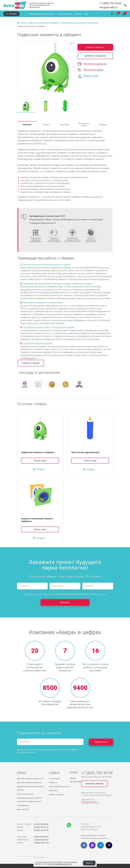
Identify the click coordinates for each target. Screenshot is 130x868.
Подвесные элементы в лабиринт (31, 26)
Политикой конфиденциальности (60, 864)
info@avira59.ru (109, 7)
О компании (54, 779)
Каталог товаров (27, 23)
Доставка (65, 124)
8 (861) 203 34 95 (41, 837)
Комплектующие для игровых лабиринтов (80, 23)
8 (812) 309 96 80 (41, 824)
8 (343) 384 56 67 (41, 840)
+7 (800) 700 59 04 (110, 3)
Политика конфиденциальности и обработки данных (91, 827)
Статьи (74, 772)
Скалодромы (23, 805)
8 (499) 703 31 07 (41, 827)
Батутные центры (25, 794)
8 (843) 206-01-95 (41, 843)
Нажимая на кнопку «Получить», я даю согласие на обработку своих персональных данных (65, 594)
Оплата (46, 124)
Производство (64, 14)
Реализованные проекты (41, 14)
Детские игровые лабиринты (48, 23)
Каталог (13, 14)
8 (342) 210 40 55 (41, 830)
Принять (89, 863)
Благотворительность (59, 787)
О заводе (54, 773)
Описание (27, 124)
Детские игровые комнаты (29, 782)
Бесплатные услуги (84, 124)
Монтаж (103, 124)
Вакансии (53, 790)
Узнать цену (40, 460)
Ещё (87, 14)
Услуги (78, 14)
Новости (53, 782)
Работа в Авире (56, 795)
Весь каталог (23, 809)
